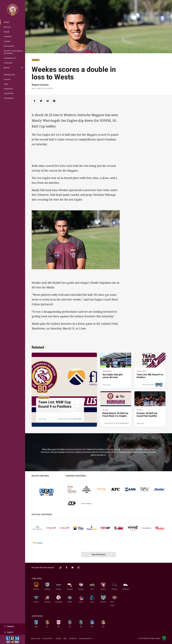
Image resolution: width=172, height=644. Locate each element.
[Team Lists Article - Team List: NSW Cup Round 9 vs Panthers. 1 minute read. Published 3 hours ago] (64, 390)
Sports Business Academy (13, 52)
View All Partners (99, 554)
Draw (7, 32)
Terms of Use (35, 638)
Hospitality (9, 93)
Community (10, 58)
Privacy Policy (47, 638)
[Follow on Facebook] (66, 568)
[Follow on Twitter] (72, 568)
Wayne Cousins (40, 85)
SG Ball (36, 60)
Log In (9, 632)
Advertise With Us (86, 638)
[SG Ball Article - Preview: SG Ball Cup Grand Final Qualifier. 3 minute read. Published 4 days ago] (150, 409)
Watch (7, 27)
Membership (9, 75)
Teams (7, 41)
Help (65, 638)
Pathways (9, 46)
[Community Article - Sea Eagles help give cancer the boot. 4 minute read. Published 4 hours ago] (116, 370)
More (13, 68)
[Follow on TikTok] (60, 568)
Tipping (8, 63)
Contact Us (73, 638)
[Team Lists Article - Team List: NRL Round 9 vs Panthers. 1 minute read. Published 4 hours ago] (150, 370)
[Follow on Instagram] (78, 568)
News (7, 22)
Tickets (7, 79)
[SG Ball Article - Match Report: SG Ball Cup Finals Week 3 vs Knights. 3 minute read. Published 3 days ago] (116, 409)
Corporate (8, 89)
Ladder (8, 37)
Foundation (9, 98)
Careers (58, 638)
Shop (6, 84)
